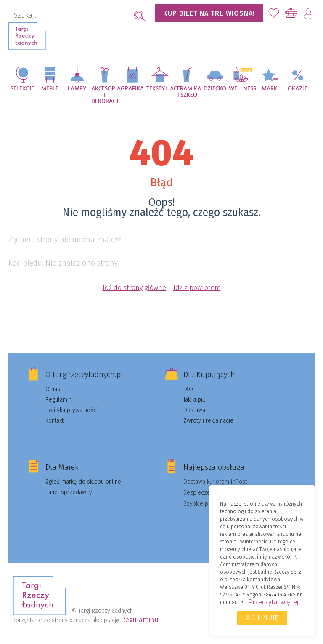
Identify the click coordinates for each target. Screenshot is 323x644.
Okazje (298, 89)
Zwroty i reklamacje (208, 421)
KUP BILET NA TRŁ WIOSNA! (209, 13)
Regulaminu (140, 620)
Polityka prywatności (71, 410)
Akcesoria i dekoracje (105, 93)
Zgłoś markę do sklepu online (83, 482)
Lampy (77, 89)
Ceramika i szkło (187, 92)
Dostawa (194, 410)
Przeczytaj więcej (273, 602)
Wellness (242, 89)
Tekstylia (160, 89)
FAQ (188, 389)
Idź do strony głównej (135, 288)
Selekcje (22, 89)
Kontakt (54, 421)
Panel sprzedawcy (69, 492)
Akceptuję (262, 618)
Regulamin (58, 400)
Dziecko (215, 89)
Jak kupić (194, 400)
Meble (50, 89)
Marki (270, 89)
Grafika (132, 89)
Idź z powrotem (197, 288)
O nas (53, 389)
